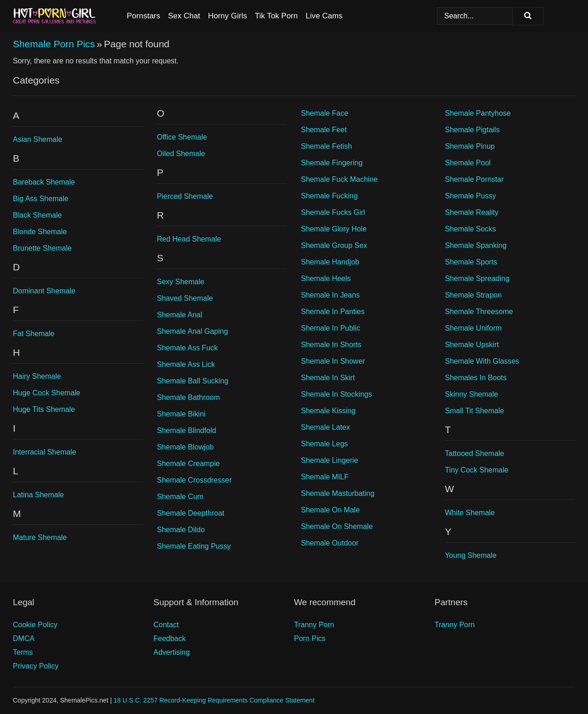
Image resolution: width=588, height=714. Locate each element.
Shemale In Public (331, 328)
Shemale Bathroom (189, 397)
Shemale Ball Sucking (193, 381)
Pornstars (144, 16)
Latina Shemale (38, 495)
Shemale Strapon (474, 295)
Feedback (170, 638)
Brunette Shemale (42, 248)
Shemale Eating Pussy (194, 546)
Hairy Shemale (37, 376)
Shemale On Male (330, 510)
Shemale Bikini (181, 414)
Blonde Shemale (40, 232)
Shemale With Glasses (482, 361)
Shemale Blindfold (187, 430)
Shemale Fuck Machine (339, 179)
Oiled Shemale (181, 154)
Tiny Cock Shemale (477, 470)
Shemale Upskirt (472, 345)
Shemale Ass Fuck (188, 348)
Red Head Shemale (189, 239)
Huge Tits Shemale (44, 409)
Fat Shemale (34, 334)
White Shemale (470, 513)
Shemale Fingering (332, 163)
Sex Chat (184, 16)
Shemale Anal (180, 315)
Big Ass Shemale (41, 199)
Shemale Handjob (330, 262)
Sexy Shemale (181, 282)
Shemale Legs (324, 444)
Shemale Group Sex (334, 245)
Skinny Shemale (472, 394)
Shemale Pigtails (472, 130)
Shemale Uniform (474, 328)
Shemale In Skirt (328, 378)
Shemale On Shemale (337, 526)
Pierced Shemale (185, 196)
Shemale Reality (472, 212)
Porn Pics (310, 638)
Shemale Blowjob (186, 447)
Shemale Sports (471, 262)
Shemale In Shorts (331, 345)
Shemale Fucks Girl (333, 212)
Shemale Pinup (470, 146)
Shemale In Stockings (336, 394)
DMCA (24, 638)
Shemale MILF (325, 477)
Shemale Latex (325, 427)
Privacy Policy (36, 666)
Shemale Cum (180, 497)
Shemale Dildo (181, 530)
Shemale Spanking (476, 245)
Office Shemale (182, 137)
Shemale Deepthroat (191, 513)
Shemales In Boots (476, 378)
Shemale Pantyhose (478, 113)
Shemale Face (325, 113)
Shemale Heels (326, 278)
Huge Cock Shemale (47, 393)
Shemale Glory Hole (334, 229)
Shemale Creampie (189, 464)
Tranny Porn (314, 625)
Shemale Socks (471, 229)
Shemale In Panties (333, 312)
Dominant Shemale (44, 291)
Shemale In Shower (333, 361)
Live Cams (324, 16)
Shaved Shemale (185, 298)
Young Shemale (471, 555)
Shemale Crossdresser (195, 480)
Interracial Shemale (45, 452)
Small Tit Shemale (475, 411)
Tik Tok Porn (277, 16)
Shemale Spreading (478, 278)
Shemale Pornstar (475, 179)
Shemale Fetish (326, 146)
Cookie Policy (35, 625)
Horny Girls (228, 16)
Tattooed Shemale (475, 453)
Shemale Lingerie (330, 460)
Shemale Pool (468, 163)
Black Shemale (37, 215)
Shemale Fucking (329, 196)
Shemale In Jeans (330, 295)
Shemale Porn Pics (54, 44)
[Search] (528, 16)
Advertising (172, 652)
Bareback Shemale (44, 182)
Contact (166, 625)
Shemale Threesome (479, 312)
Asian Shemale (38, 139)
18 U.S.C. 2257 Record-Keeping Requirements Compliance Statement (214, 700)
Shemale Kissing (328, 411)
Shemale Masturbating (338, 493)
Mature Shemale (40, 537)
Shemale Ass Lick (186, 364)
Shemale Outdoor (330, 543)
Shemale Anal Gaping (193, 331)
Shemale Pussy (471, 196)
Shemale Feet (324, 130)
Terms (23, 652)
